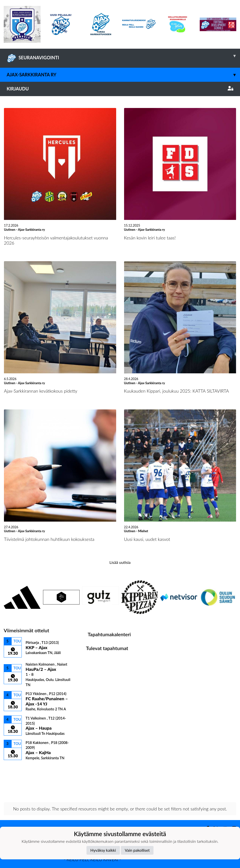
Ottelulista (16, 769)
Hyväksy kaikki (103, 850)
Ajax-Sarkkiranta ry (123, 75)
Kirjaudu (120, 89)
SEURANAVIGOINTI (123, 56)
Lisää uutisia (120, 562)
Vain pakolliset (137, 850)
